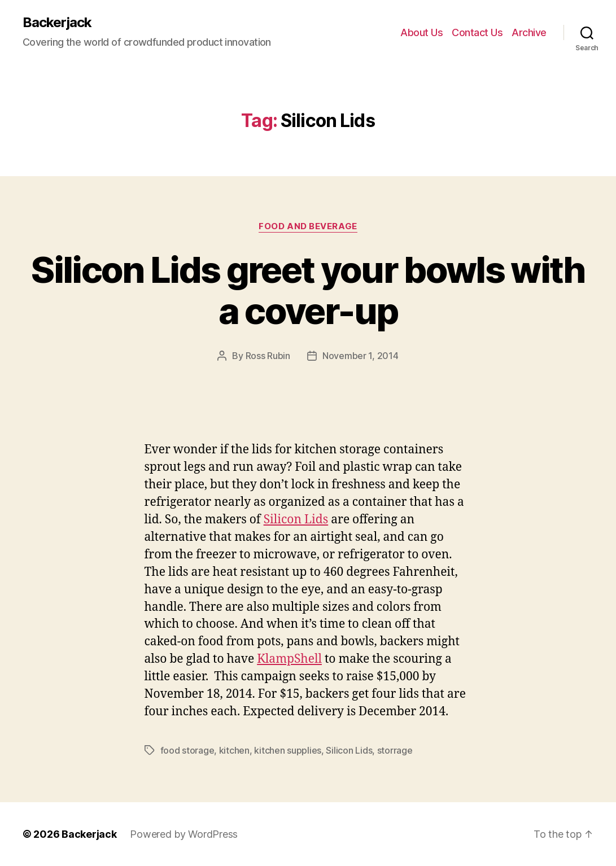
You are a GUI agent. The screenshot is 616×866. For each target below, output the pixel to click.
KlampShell (289, 659)
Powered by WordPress (184, 834)
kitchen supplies (288, 750)
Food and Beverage (308, 226)
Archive (529, 32)
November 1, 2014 (361, 356)
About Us (421, 32)
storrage (395, 750)
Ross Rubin (268, 356)
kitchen (234, 750)
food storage (187, 750)
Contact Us (477, 32)
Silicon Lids (296, 520)
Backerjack (57, 23)
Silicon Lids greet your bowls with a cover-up (308, 290)
